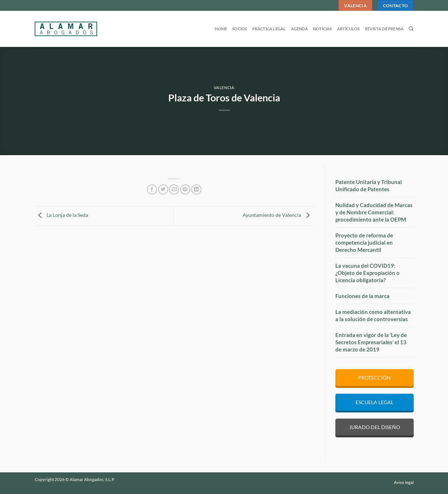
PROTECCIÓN (374, 378)
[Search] (411, 29)
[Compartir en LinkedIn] (196, 190)
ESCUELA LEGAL (375, 402)
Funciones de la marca (362, 296)
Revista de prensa (384, 29)
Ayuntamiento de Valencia (278, 215)
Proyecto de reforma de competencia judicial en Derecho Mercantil (364, 242)
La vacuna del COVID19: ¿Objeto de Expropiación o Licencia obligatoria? (367, 273)
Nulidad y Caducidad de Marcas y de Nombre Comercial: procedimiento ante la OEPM (374, 212)
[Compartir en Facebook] (152, 190)
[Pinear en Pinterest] (185, 190)
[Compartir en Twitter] (163, 190)
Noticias (323, 29)
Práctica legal (269, 29)
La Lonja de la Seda (61, 215)
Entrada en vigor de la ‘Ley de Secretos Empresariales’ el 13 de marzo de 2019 (371, 342)
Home (221, 29)
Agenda (299, 29)
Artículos (349, 29)
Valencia (224, 88)
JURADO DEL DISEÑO (375, 427)
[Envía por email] (174, 190)
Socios (240, 29)
